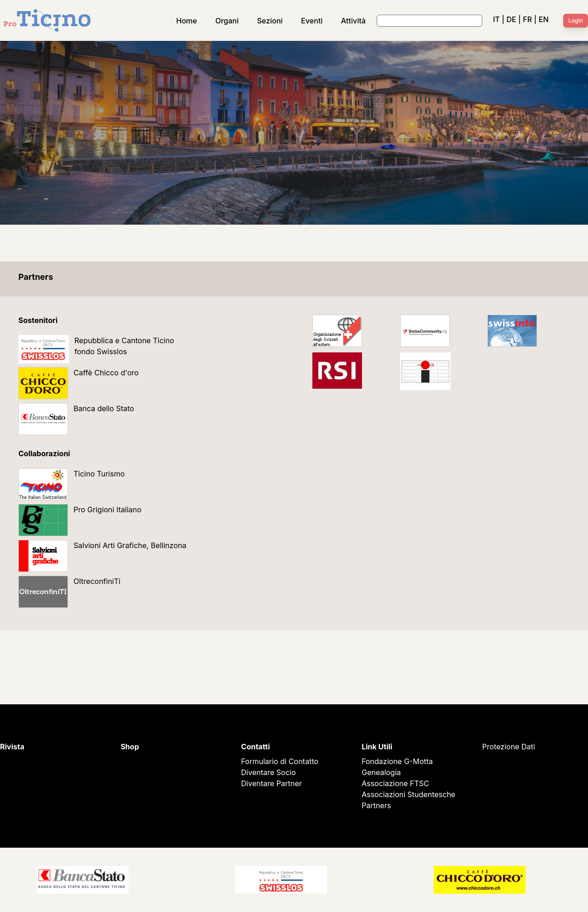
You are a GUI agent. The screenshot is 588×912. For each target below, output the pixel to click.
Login (576, 20)
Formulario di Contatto (280, 761)
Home (187, 21)
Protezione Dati (509, 747)
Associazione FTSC (395, 783)
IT (496, 19)
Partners (376, 805)
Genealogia (381, 772)
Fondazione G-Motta (397, 761)
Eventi (312, 21)
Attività (353, 21)
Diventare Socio (269, 772)
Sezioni (270, 21)
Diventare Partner (271, 783)
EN (544, 19)
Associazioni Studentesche (408, 794)
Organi (227, 21)
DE (511, 19)
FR (527, 19)
